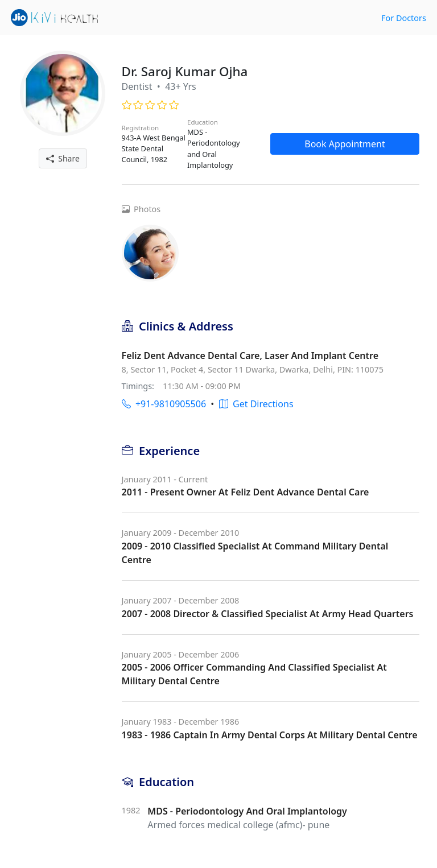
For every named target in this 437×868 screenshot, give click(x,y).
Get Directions (256, 404)
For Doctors (404, 18)
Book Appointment (345, 144)
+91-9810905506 (164, 404)
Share (63, 158)
